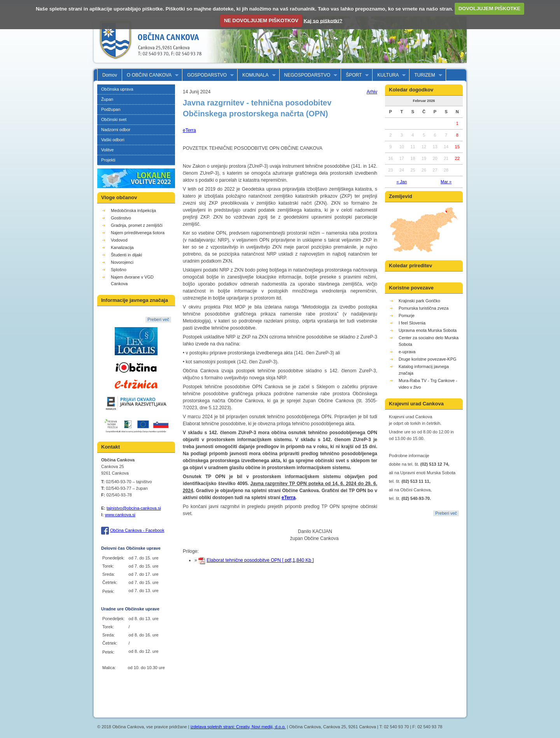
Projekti (108, 160)
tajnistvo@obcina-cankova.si (134, 508)
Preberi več (158, 319)
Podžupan (111, 109)
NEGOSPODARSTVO (309, 75)
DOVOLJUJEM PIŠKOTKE (490, 8)
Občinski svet (114, 119)
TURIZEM (426, 75)
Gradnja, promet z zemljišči (137, 225)
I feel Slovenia (412, 323)
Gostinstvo (121, 218)
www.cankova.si (120, 515)
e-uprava (407, 352)
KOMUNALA (256, 75)
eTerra (189, 130)
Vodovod (119, 240)
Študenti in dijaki (126, 255)
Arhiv (372, 92)
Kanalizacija (122, 247)
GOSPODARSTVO (208, 75)
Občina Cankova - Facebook (137, 530)
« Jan (402, 182)
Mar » (446, 182)
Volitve (107, 150)
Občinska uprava (117, 89)
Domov (110, 75)
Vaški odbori (113, 140)
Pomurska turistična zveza (423, 308)
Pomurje (407, 316)
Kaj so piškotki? (323, 20)
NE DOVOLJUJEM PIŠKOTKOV (261, 20)
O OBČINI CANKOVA (150, 75)
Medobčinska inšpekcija (133, 210)
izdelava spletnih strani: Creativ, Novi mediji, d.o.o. (238, 727)
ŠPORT (355, 75)
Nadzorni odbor (116, 130)
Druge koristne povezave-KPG (428, 359)
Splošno (119, 270)
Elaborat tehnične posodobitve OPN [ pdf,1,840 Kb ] (260, 560)
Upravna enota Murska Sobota (428, 330)
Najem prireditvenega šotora (138, 233)
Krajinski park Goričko (419, 301)
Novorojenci (122, 262)
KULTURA (389, 75)
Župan (107, 99)
